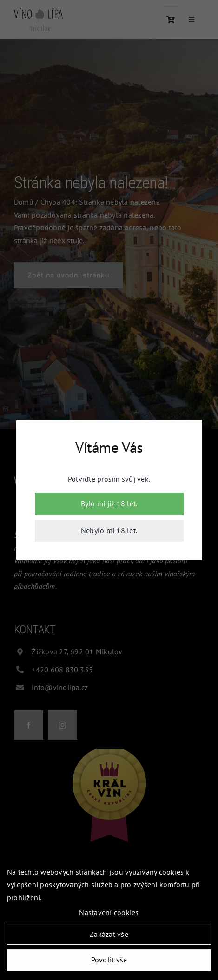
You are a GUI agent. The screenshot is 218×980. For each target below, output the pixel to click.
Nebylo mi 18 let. (109, 530)
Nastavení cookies (109, 913)
